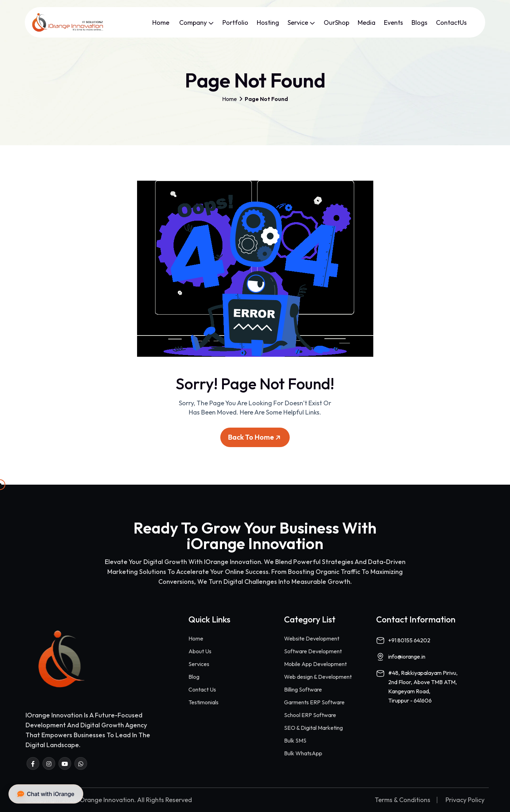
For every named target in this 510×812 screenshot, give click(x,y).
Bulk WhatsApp (303, 753)
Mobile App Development (315, 664)
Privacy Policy (465, 800)
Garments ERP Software (314, 702)
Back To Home (255, 440)
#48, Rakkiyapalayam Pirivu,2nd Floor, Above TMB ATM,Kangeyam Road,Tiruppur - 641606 (423, 687)
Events (393, 23)
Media (367, 23)
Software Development (313, 651)
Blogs (420, 23)
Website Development (312, 638)
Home (161, 23)
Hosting (268, 23)
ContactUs (451, 23)
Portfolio (235, 23)
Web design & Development (318, 677)
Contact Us (202, 689)
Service (301, 22)
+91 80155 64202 (409, 640)
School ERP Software (310, 715)
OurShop (336, 23)
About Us (200, 651)
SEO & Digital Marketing (313, 728)
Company (197, 22)
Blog (194, 677)
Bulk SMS (295, 740)
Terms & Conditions (403, 800)
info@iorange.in (407, 656)
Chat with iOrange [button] (46, 794)
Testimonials (203, 702)
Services (199, 664)
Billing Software (303, 689)
